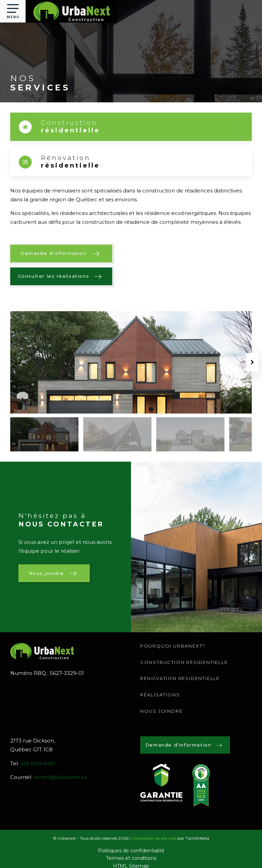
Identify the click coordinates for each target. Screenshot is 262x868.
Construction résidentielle (184, 662)
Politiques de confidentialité (131, 851)
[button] (13, 11)
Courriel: (49, 777)
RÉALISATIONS (160, 695)
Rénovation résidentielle (180, 678)
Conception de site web (154, 838)
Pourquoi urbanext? (173, 646)
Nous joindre (162, 711)
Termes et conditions (131, 858)
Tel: (33, 764)
